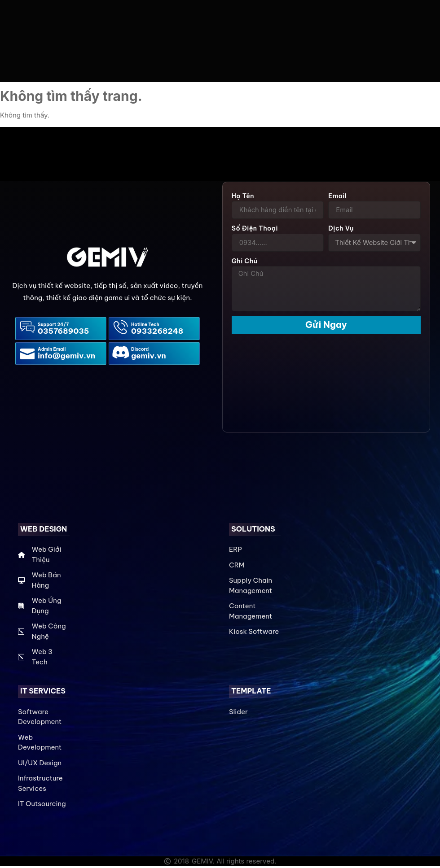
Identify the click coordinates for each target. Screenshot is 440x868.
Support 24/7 (53, 326)
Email (337, 197)
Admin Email (52, 351)
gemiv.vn (149, 358)
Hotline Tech (145, 326)
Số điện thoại (255, 230)
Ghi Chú (245, 263)
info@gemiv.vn (66, 358)
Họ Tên (243, 197)
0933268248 (157, 332)
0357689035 (63, 332)
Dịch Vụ (341, 230)
